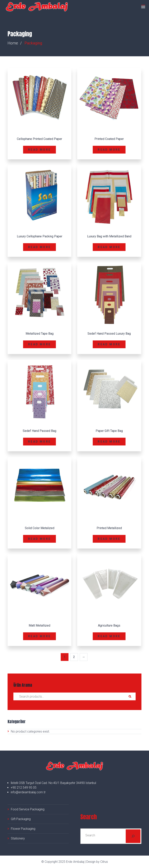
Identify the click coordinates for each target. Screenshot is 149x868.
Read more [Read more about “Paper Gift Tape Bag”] (109, 442)
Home (13, 43)
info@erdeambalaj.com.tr (28, 792)
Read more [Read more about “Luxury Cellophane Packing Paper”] (39, 247)
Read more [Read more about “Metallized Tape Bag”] (39, 344)
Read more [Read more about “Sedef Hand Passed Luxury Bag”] (109, 344)
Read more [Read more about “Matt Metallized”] (39, 636)
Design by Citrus (97, 862)
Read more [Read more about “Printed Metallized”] (109, 539)
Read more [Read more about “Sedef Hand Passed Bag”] (39, 442)
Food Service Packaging (28, 809)
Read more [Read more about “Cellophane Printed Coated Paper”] (39, 150)
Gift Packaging (21, 819)
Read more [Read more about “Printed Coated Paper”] (109, 150)
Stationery (18, 838)
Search (130, 696)
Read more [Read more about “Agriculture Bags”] (109, 636)
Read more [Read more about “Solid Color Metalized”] (39, 539)
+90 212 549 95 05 (24, 788)
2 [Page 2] (74, 657)
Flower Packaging (23, 829)
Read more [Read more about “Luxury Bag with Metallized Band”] (109, 247)
